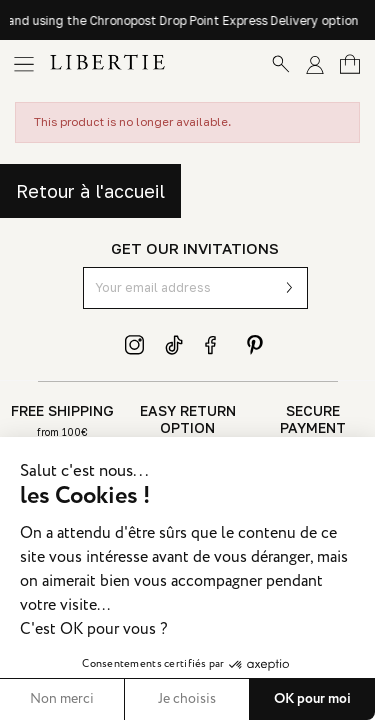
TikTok (175, 345)
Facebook (215, 345)
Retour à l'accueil (90, 191)
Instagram (135, 345)
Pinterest (255, 345)
